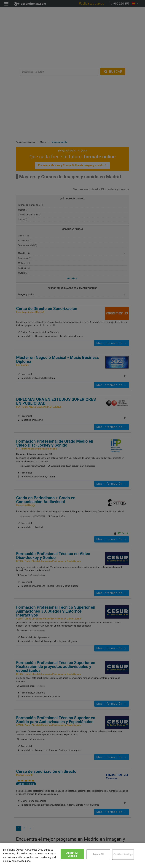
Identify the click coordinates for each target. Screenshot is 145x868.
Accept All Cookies (72, 854)
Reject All (98, 854)
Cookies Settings (123, 854)
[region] (72, 855)
